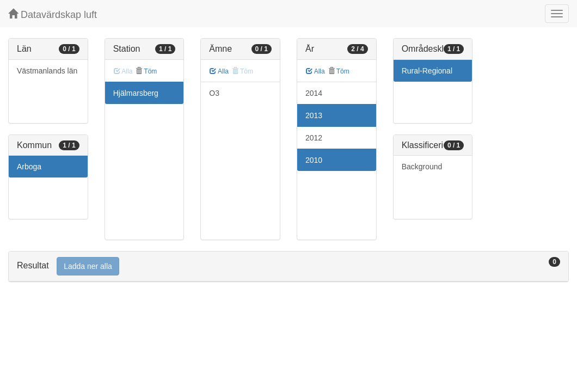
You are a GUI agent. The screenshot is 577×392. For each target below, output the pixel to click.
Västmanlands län (47, 71)
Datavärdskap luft (53, 14)
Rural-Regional (427, 71)
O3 (214, 93)
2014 (314, 93)
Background (422, 167)
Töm (146, 71)
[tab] (288, 267)
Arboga (29, 167)
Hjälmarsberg (136, 93)
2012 (314, 138)
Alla (219, 71)
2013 (314, 115)
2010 (314, 160)
